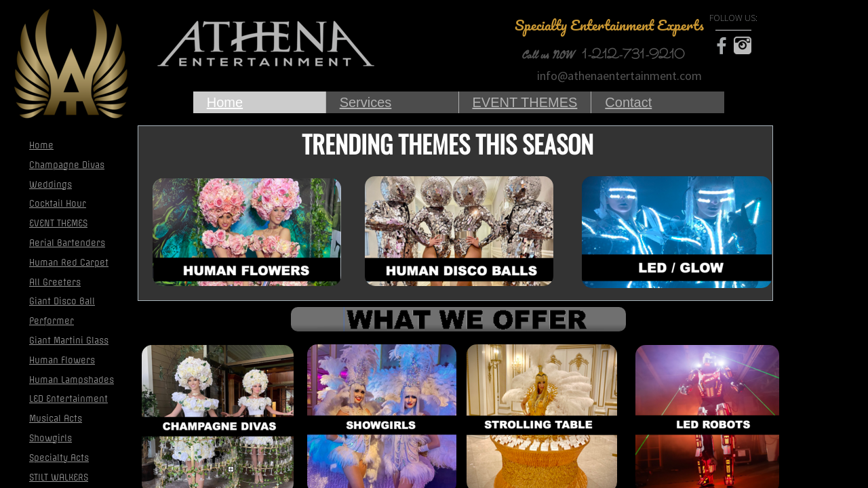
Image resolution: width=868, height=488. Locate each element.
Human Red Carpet (69, 263)
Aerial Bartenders (67, 243)
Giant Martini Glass (69, 341)
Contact (628, 102)
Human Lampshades (72, 380)
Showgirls (51, 438)
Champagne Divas (67, 165)
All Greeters (55, 282)
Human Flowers (62, 360)
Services (366, 102)
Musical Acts (56, 419)
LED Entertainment (68, 399)
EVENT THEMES (525, 102)
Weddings (51, 185)
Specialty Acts (59, 458)
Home (225, 102)
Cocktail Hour (58, 204)
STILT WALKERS (59, 477)
